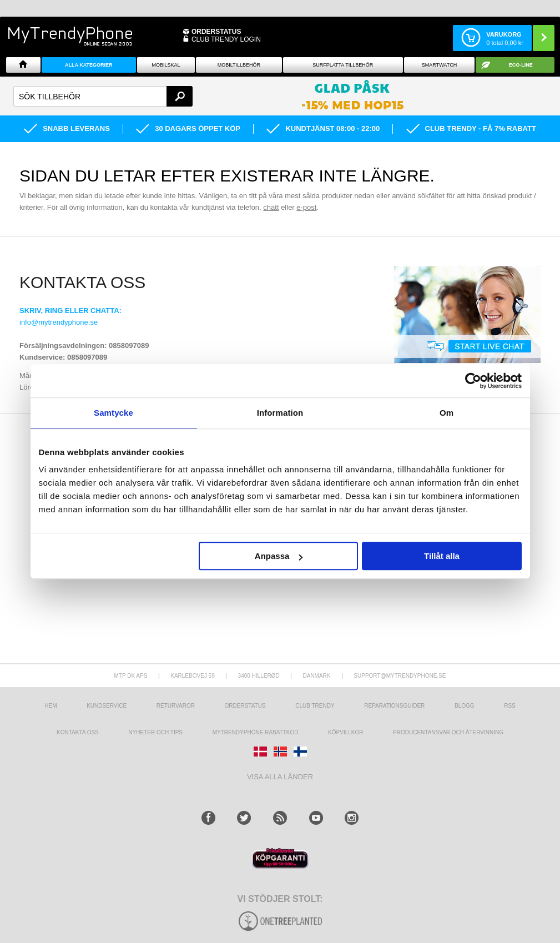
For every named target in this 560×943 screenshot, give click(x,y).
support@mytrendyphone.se (400, 676)
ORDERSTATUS (216, 32)
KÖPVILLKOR (345, 732)
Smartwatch (439, 65)
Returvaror (176, 706)
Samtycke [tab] (113, 413)
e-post (306, 207)
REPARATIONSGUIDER (394, 706)
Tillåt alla (442, 556)
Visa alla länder (280, 777)
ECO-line (521, 65)
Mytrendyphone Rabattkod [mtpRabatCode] (256, 732)
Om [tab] (447, 413)
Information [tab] (280, 413)
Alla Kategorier (89, 65)
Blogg (465, 706)
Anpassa (279, 556)
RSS (510, 706)
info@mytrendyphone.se (59, 322)
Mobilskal (166, 65)
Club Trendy (315, 706)
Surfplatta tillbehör (343, 65)
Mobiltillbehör (239, 65)
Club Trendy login (226, 39)
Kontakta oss (78, 732)
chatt (271, 207)
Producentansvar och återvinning (448, 732)
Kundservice (107, 706)
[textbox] (103, 96)
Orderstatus (245, 706)
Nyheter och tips (155, 732)
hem (51, 706)
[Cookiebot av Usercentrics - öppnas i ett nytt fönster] (473, 381)
